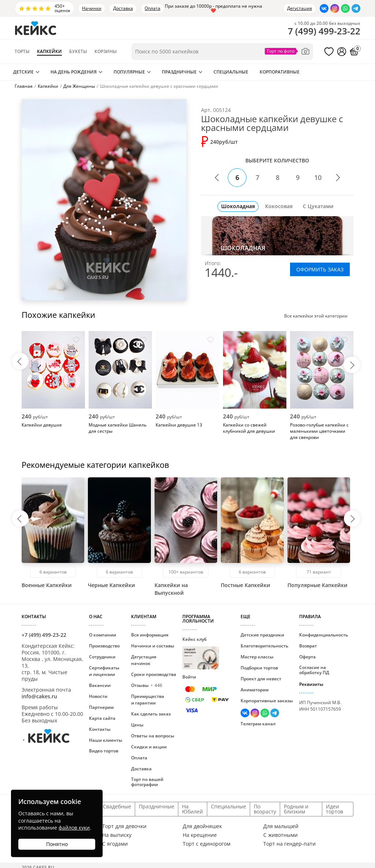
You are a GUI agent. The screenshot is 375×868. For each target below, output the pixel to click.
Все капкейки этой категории (314, 316)
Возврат (308, 646)
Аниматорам (255, 690)
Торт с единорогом (207, 844)
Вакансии (100, 685)
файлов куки (74, 828)
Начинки (92, 8)
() (324, 31)
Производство (104, 646)
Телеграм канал (258, 724)
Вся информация (150, 635)
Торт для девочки (124, 826)
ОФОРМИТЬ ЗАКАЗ (320, 269)
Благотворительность (264, 646)
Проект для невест (261, 679)
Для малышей (281, 826)
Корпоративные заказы (267, 701)
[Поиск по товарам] (222, 52)
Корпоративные (280, 72)
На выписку (117, 835)
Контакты (100, 729)
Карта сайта (102, 718)
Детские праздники (262, 635)
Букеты (78, 52)
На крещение (200, 835)
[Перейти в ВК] (324, 8)
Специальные (231, 72)
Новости (98, 696)
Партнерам (101, 707)
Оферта (307, 657)
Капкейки (49, 52)
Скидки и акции (149, 747)
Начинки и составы (153, 646)
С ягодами (115, 844)
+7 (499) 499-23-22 (44, 635)
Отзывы (147, 685)
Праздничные (179, 72)
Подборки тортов (259, 668)
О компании (103, 635)
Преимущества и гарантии (148, 700)
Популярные (129, 72)
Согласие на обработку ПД (314, 670)
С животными (281, 835)
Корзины (106, 52)
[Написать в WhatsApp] (345, 8)
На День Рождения (74, 72)
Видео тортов (104, 751)
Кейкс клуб (201, 653)
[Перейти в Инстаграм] (335, 8)
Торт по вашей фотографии (147, 782)
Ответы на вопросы (153, 736)
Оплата (153, 8)
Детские (23, 72)
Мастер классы (257, 657)
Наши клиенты (106, 740)
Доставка (123, 8)
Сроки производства (154, 674)
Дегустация (300, 8)
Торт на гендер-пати (289, 844)
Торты (22, 52)
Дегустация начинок (144, 660)
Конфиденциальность (324, 635)
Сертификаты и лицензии (104, 671)
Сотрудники (102, 657)
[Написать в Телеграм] (356, 8)
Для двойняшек (202, 826)
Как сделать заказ (151, 714)
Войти (189, 677)
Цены (137, 725)
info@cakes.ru (39, 696)
